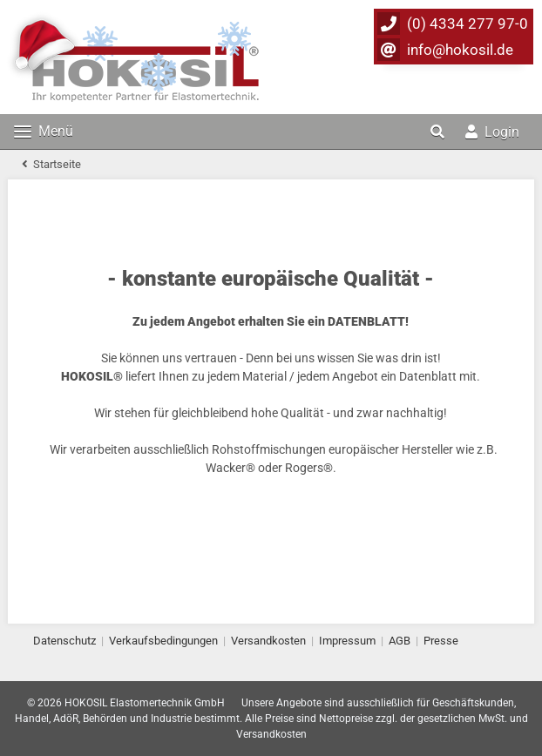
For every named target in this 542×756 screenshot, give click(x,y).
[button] (439, 132)
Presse (441, 641)
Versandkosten (268, 641)
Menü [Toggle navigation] (44, 131)
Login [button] (492, 132)
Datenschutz (64, 641)
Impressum (347, 641)
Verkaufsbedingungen (163, 641)
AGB (400, 641)
